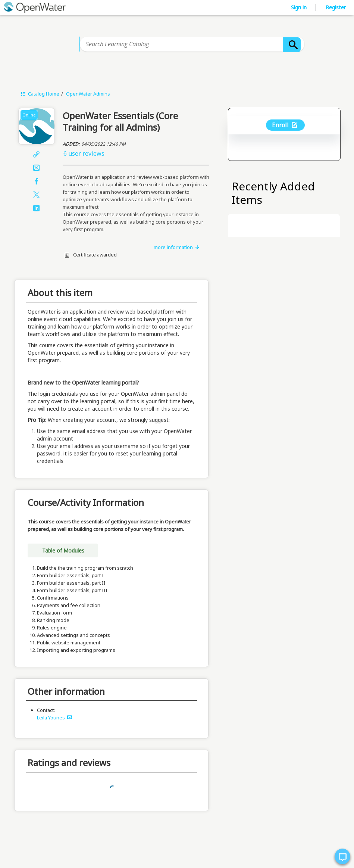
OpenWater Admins (88, 94)
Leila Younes (54, 718)
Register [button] (336, 7)
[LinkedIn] (37, 209)
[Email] (37, 168)
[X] (37, 195)
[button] (136, 153)
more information (177, 247)
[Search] (292, 45)
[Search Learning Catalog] (192, 44)
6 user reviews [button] (84, 153)
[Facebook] (37, 182)
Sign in (300, 7)
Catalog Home (39, 94)
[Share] (37, 155)
